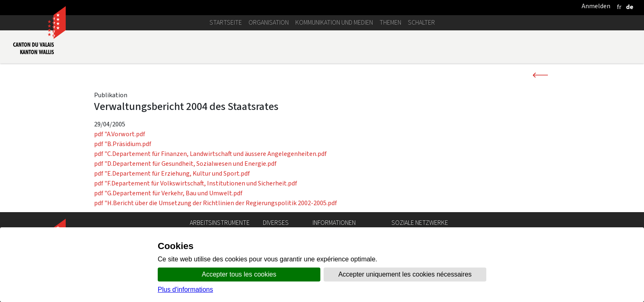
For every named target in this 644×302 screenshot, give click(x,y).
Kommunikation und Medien (334, 22)
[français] (619, 7)
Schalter (421, 22)
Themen (390, 22)
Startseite (226, 22)
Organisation (269, 22)
